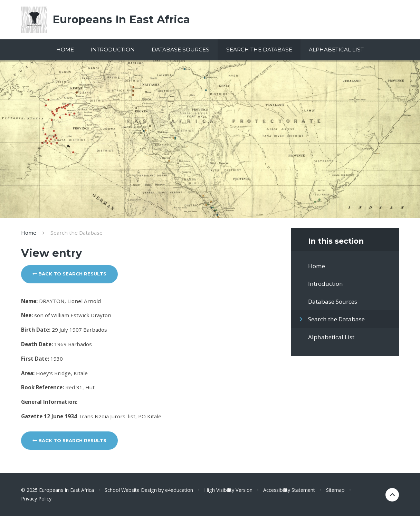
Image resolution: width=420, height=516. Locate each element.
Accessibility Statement (289, 490)
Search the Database (77, 233)
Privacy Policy (36, 499)
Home (29, 233)
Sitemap (335, 490)
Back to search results (69, 274)
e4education (179, 490)
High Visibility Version (228, 490)
